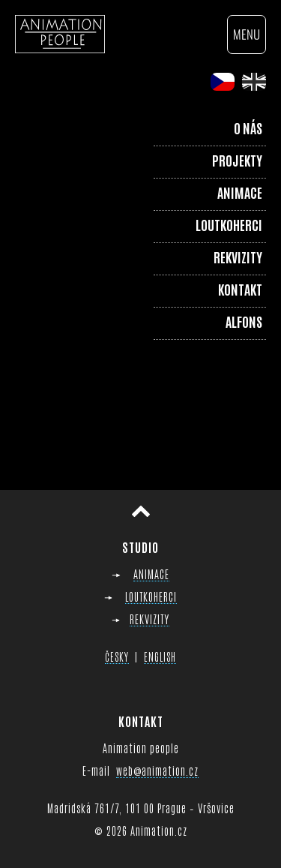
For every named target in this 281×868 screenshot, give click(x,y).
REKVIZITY (149, 619)
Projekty (237, 160)
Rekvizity (238, 257)
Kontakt (240, 289)
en (254, 82)
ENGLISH (160, 656)
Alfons (244, 321)
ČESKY (117, 656)
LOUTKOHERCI (151, 596)
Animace (240, 192)
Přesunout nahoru (141, 511)
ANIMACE (151, 574)
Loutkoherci (229, 224)
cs (223, 82)
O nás (248, 128)
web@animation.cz (157, 770)
